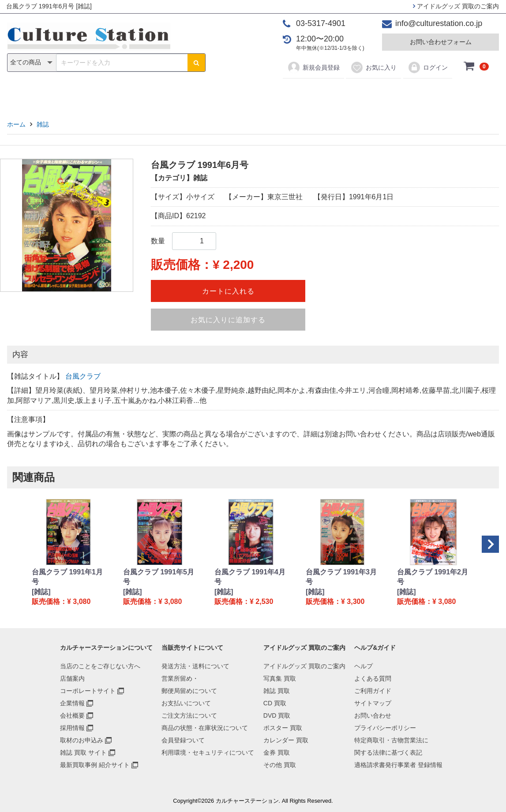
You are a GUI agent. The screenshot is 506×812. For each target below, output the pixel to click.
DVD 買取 (277, 715)
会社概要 (72, 715)
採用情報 (72, 728)
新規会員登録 (313, 67)
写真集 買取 (280, 678)
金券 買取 (277, 752)
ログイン (428, 67)
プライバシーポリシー (385, 728)
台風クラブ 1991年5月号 (159, 577)
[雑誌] (41, 592)
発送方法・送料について (195, 666)
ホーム (16, 124)
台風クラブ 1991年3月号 (341, 577)
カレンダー (304, 93)
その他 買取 (280, 765)
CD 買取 (275, 703)
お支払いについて (186, 703)
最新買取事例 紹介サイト (95, 765)
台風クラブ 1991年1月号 (67, 577)
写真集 (127, 93)
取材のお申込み (82, 740)
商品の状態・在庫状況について (205, 728)
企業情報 (72, 703)
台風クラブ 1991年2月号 (433, 577)
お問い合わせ (373, 715)
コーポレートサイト (88, 691)
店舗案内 (72, 678)
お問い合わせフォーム (441, 42)
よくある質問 (373, 678)
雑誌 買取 (277, 691)
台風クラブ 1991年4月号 (250, 577)
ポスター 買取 (283, 728)
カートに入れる (228, 291)
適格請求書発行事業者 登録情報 (398, 765)
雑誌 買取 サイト (83, 752)
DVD (218, 93)
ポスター (256, 93)
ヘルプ (364, 666)
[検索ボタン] (196, 63)
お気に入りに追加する (228, 320)
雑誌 (161, 93)
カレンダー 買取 (286, 740)
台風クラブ (83, 376)
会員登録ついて (183, 740)
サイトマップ (373, 703)
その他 (379, 93)
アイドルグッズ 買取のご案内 (456, 6)
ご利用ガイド (373, 691)
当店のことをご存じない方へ (100, 666)
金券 (345, 93)
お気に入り (373, 67)
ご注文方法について (189, 715)
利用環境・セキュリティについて (208, 752)
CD (189, 93)
